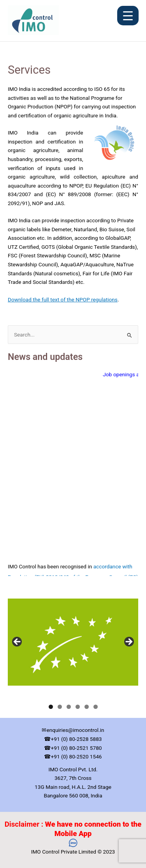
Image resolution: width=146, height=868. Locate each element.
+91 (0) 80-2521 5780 (76, 748)
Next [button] (128, 642)
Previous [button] (18, 642)
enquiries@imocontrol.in (75, 730)
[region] (73, 644)
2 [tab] (60, 707)
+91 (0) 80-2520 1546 (76, 756)
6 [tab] (96, 707)
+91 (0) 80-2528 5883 (76, 739)
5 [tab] (87, 707)
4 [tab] (78, 707)
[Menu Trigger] (128, 16)
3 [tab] (69, 707)
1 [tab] (51, 707)
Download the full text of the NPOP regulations (63, 299)
